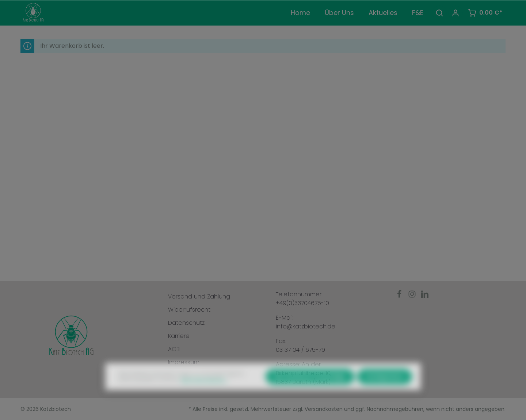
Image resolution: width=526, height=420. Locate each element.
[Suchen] (439, 13)
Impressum (184, 362)
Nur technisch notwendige (310, 391)
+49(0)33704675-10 (302, 303)
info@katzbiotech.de (306, 326)
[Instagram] (413, 296)
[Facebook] (400, 296)
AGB (174, 349)
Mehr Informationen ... (205, 394)
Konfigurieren (385, 391)
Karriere (179, 336)
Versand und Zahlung (199, 296)
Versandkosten (324, 409)
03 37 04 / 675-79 (300, 350)
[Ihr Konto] (456, 13)
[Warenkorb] (485, 13)
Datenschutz (186, 323)
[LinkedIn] (425, 296)
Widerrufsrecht (189, 310)
